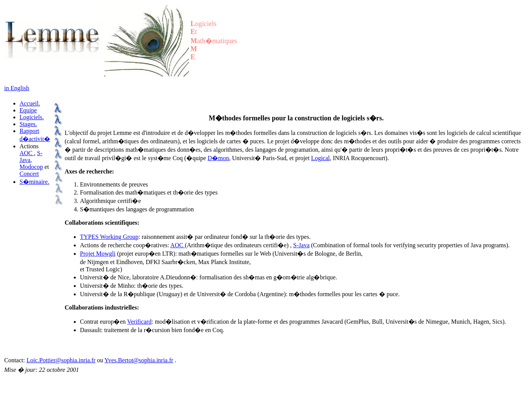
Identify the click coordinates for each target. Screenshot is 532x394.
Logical (320, 158)
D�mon (218, 158)
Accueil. (30, 103)
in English (17, 88)
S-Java (302, 245)
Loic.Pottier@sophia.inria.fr (61, 360)
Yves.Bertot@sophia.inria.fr (139, 360)
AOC (27, 153)
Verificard (139, 322)
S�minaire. (34, 182)
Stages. (28, 124)
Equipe (28, 110)
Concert (29, 174)
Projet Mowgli (98, 254)
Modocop (31, 167)
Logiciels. (32, 117)
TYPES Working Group (109, 237)
